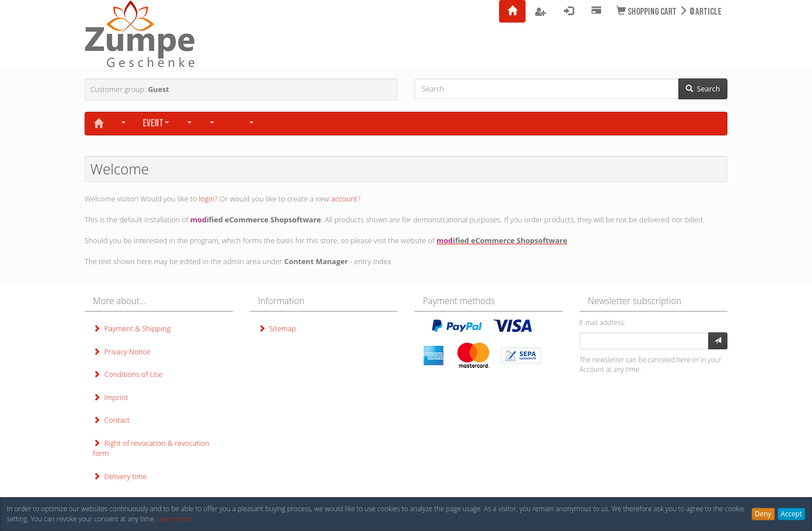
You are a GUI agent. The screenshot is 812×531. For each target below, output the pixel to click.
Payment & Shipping (132, 328)
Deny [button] (763, 514)
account (344, 199)
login (207, 199)
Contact (111, 420)
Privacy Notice (122, 352)
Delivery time (120, 476)
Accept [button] (791, 514)
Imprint (111, 397)
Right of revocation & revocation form (151, 448)
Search (703, 89)
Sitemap (277, 328)
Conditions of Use (128, 374)
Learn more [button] (175, 519)
